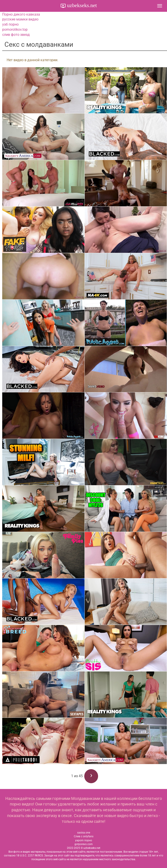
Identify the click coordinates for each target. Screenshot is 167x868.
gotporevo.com (84, 844)
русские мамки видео (20, 19)
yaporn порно (84, 840)
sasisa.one (84, 833)
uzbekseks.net (81, 5)
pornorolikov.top (15, 29)
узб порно (10, 24)
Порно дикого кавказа (21, 14)
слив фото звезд (16, 35)
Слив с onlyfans (84, 836)
